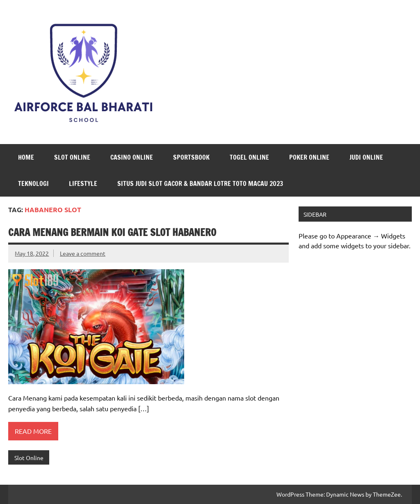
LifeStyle (83, 183)
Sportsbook (191, 157)
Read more (33, 431)
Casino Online (132, 157)
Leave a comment (83, 253)
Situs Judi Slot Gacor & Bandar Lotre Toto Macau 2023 (200, 183)
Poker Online (309, 157)
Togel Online (249, 157)
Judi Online (366, 157)
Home (26, 157)
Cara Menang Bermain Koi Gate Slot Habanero (112, 232)
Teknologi (33, 183)
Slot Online (72, 157)
